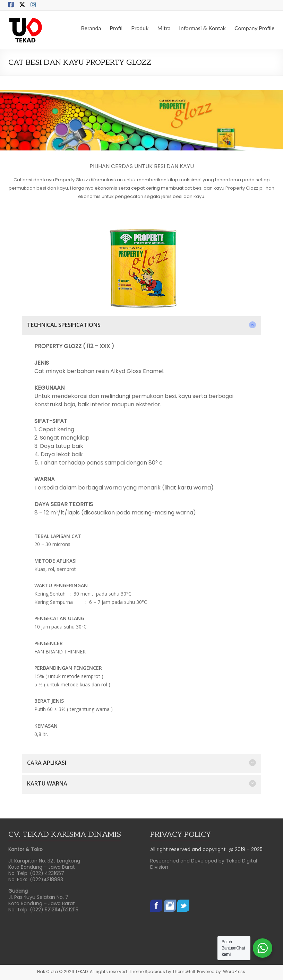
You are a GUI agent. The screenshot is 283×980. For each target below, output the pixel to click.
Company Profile (255, 28)
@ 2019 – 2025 (246, 849)
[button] (141, 326)
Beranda (91, 28)
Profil (116, 28)
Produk (140, 28)
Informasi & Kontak (202, 28)
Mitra (164, 28)
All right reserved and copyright (189, 849)
